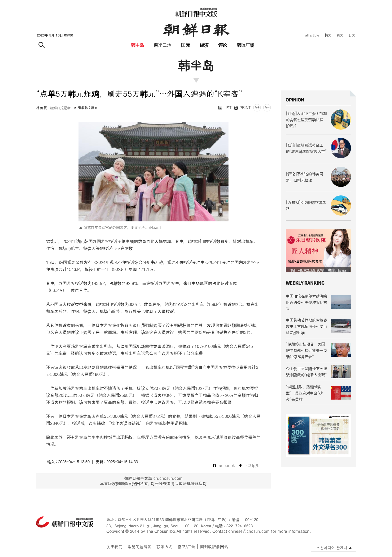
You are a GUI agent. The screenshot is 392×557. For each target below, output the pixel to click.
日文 (352, 35)
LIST (225, 108)
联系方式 (164, 547)
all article (312, 35)
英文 (340, 35)
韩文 (328, 35)
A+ (257, 107)
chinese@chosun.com (249, 531)
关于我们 (114, 547)
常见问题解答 (139, 547)
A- (267, 107)
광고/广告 (186, 547)
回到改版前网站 (214, 547)
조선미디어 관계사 (332, 548)
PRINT (242, 108)
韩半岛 (137, 45)
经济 (204, 45)
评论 (222, 45)
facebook (224, 466)
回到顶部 (249, 466)
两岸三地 (163, 45)
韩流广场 (246, 45)
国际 (185, 45)
